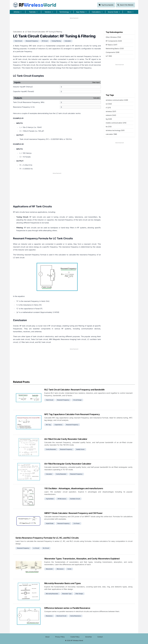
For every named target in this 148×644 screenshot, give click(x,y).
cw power (77, 523)
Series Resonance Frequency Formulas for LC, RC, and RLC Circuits (47, 538)
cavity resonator (51, 449)
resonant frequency (32, 41)
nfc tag (48, 425)
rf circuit (45, 41)
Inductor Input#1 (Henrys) (23, 87)
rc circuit (46, 548)
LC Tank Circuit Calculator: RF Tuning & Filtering (43, 32)
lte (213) (109, 127)
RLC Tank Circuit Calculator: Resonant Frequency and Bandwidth (74, 390)
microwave (60, 569)
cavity (69, 569)
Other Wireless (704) (113, 37)
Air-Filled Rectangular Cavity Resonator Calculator (68, 464)
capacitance (58, 425)
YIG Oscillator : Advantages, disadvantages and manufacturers (74, 488)
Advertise (88, 637)
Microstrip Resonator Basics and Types (63, 583)
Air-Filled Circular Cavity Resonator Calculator (66, 439)
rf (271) (108, 108)
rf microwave (62, 499)
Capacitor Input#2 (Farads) (24, 91)
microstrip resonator (52, 594)
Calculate (96, 98)
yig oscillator (50, 499)
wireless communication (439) (117, 100)
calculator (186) (111, 134)
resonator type (67, 594)
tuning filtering (56, 41)
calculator (68, 41)
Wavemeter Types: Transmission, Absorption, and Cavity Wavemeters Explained (82, 559)
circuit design (77, 400)
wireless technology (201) (115, 130)
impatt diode (50, 523)
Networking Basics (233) (115, 49)
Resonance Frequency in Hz (24, 107)
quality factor (80, 449)
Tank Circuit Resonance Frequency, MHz (29, 102)
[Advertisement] (74, 24)
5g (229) (109, 119)
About (47, 637)
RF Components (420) (114, 41)
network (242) (111, 115)
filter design (79, 594)
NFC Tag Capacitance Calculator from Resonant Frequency (72, 414)
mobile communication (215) (116, 123)
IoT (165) (109, 56)
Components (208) (113, 52)
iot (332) (109, 104)
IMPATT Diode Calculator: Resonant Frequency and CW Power (73, 513)
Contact (100, 637)
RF (35, 5)
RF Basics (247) (111, 45)
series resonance (76, 616)
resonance (49, 616)
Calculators (18, 32)
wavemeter (49, 569)
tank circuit (18, 41)
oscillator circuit (75, 499)
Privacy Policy (60, 637)
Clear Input (96, 82)
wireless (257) (111, 111)
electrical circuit (61, 616)
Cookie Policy (75, 637)
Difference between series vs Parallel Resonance (67, 608)
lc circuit (36, 548)
